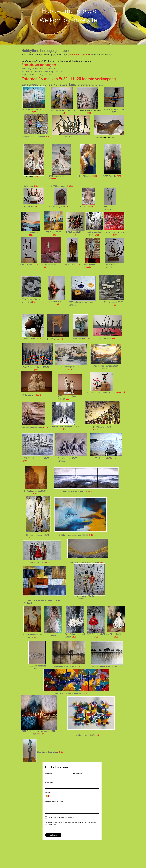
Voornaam (49, 773)
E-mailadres (50, 783)
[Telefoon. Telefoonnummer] (74, 796)
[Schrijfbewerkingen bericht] (72, 808)
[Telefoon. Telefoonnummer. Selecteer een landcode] (49, 796)
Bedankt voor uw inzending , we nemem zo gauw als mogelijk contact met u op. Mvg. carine (71, 823)
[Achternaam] (85, 777)
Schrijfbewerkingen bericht (54, 802)
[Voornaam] (57, 777)
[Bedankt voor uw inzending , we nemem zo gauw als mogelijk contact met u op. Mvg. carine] (71, 828)
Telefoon (48, 792)
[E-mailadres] (71, 786)
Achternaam (78, 773)
